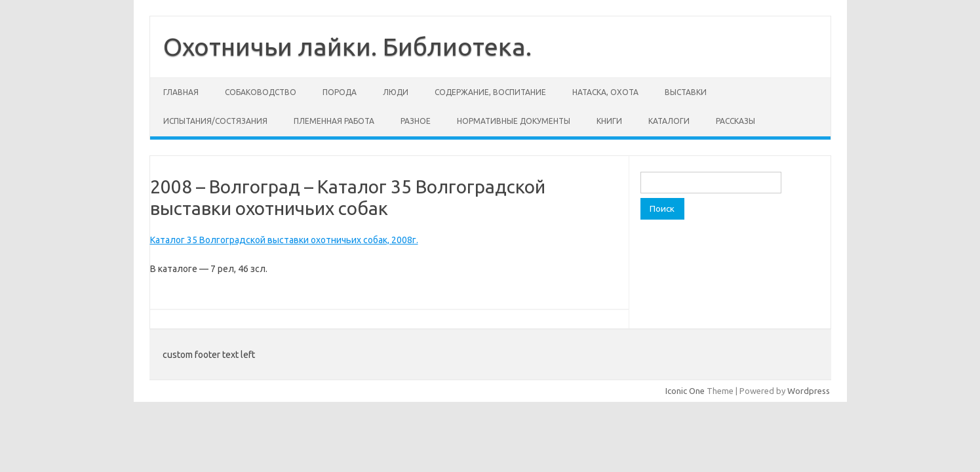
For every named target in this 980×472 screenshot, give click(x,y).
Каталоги (669, 121)
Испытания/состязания (215, 121)
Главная (181, 92)
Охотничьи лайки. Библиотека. (347, 47)
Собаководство (261, 92)
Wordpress (809, 391)
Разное (416, 121)
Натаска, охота (605, 92)
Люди (396, 92)
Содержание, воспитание (490, 92)
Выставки (686, 92)
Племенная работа (334, 121)
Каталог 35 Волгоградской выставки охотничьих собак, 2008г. (284, 240)
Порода (340, 92)
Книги (609, 121)
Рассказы (735, 121)
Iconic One (685, 391)
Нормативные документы (514, 121)
